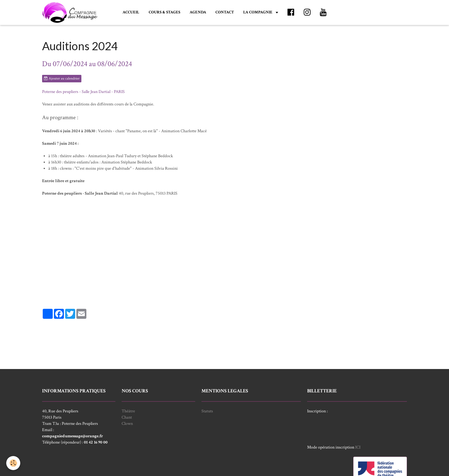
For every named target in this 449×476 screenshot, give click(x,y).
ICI (358, 447)
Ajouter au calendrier (62, 78)
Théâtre (128, 411)
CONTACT (225, 12)
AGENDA (198, 12)
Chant (127, 417)
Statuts (207, 411)
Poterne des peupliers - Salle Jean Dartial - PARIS (83, 92)
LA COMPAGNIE (258, 12)
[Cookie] (13, 463)
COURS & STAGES (164, 12)
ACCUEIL (131, 12)
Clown (127, 424)
